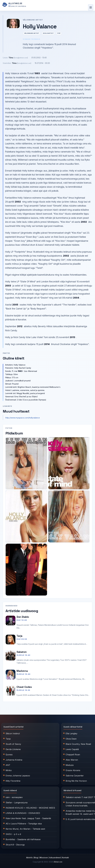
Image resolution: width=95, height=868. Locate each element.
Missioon (44, 858)
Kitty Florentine (13, 781)
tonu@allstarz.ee (21, 58)
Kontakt (65, 858)
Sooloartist (48, 33)
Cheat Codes (24, 687)
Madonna (22, 671)
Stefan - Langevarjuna (17, 803)
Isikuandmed (55, 858)
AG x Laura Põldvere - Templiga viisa (24, 824)
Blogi (36, 858)
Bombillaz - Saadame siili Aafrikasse (23, 839)
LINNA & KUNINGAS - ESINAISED (23, 813)
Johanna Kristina (14, 760)
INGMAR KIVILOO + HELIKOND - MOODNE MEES (30, 808)
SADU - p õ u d (13, 834)
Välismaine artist (32, 33)
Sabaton (22, 652)
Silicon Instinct (13, 733)
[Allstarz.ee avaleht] (14, 5)
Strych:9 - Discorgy (15, 845)
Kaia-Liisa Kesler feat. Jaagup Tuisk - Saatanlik (28, 818)
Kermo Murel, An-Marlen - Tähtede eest (25, 829)
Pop (59, 33)
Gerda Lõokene (13, 749)
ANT (8, 765)
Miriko (9, 770)
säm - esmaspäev (14, 797)
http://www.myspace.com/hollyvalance (23, 418)
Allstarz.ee (58, 862)
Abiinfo (29, 858)
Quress (9, 755)
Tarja (19, 636)
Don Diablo (23, 617)
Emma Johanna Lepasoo (18, 776)
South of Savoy (13, 744)
